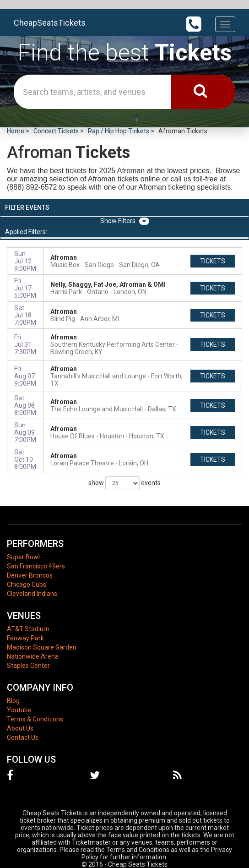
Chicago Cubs (27, 584)
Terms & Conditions (35, 719)
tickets (213, 261)
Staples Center (28, 666)
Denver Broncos (30, 575)
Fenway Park (25, 638)
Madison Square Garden (42, 647)
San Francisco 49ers (36, 566)
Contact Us (23, 737)
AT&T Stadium (28, 629)
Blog (13, 701)
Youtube (19, 710)
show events (124, 483)
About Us (20, 728)
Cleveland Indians (32, 594)
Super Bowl (23, 557)
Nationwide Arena (33, 656)
